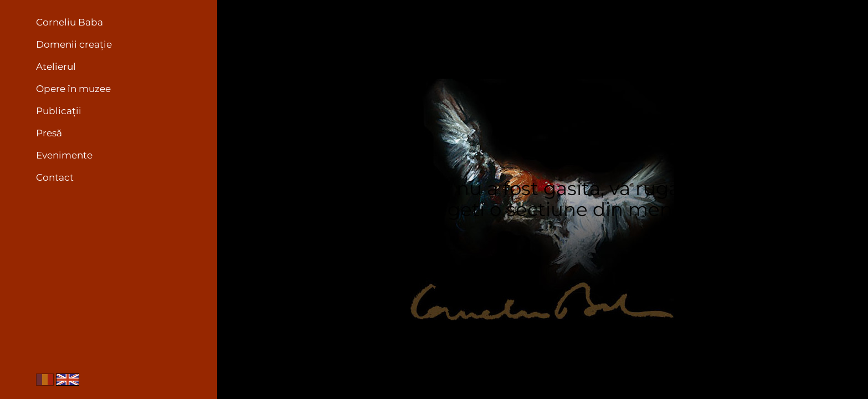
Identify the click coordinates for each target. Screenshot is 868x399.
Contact (55, 177)
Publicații (59, 111)
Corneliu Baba (70, 22)
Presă (49, 133)
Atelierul (56, 66)
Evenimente (64, 155)
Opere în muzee (73, 89)
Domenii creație (74, 44)
